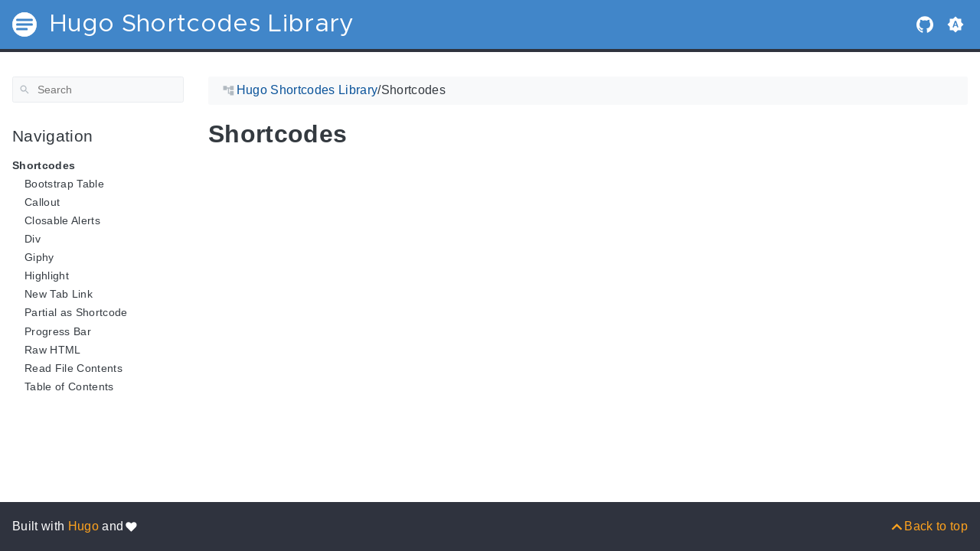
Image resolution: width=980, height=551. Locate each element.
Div (33, 239)
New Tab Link (59, 294)
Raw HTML (53, 350)
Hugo (83, 526)
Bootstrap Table (64, 184)
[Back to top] (928, 526)
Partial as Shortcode (76, 312)
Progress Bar (58, 331)
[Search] (98, 90)
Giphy (39, 257)
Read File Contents (73, 368)
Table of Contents (69, 386)
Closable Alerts (62, 220)
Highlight (47, 275)
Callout (42, 202)
